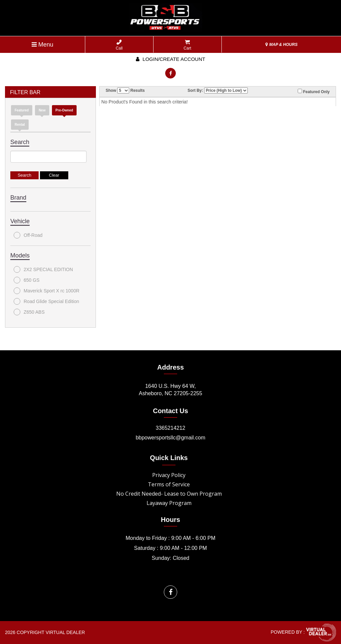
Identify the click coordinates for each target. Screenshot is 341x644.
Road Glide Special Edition (46, 301)
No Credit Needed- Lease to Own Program (169, 494)
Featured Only (314, 91)
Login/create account (170, 59)
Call (119, 45)
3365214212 (171, 428)
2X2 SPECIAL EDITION (43, 269)
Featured (22, 110)
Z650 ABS (29, 312)
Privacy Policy (169, 475)
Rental (20, 125)
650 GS (26, 280)
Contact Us (170, 411)
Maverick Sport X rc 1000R (46, 291)
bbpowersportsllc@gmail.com (170, 438)
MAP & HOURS (281, 45)
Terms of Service (169, 484)
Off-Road (28, 235)
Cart (187, 45)
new (42, 110)
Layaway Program (169, 503)
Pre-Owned (64, 110)
